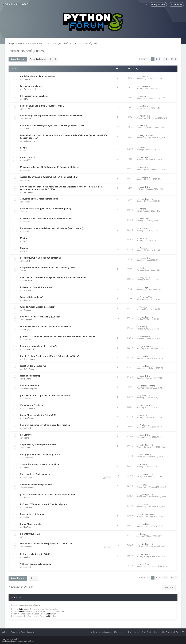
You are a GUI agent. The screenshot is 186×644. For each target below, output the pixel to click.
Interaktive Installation (31, 86)
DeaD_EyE (144, 157)
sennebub (28, 477)
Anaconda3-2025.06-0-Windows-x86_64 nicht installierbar (49, 177)
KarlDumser (28, 457)
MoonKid (27, 567)
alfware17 (28, 507)
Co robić (24, 248)
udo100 (27, 109)
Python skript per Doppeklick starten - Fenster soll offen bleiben (51, 115)
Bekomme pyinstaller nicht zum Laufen (39, 346)
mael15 (27, 79)
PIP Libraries (26, 435)
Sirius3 (143, 248)
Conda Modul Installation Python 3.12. (39, 415)
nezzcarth (144, 258)
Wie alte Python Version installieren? (38, 307)
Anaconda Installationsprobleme (36, 484)
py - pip (24, 147)
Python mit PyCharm (30, 385)
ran (25, 270)
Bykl (25, 241)
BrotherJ (27, 428)
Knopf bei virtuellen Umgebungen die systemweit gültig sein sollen (52, 125)
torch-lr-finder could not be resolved (38, 76)
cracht (26, 438)
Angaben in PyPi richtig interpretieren (38, 444)
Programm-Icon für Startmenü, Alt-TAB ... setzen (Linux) (47, 267)
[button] (149, 59)
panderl (27, 261)
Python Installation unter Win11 (35, 554)
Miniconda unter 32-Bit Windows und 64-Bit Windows (46, 218)
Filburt (142, 485)
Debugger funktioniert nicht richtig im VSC (41, 454)
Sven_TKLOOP (146, 514)
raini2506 (27, 160)
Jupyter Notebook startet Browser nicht (40, 464)
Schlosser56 (29, 290)
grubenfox (144, 395)
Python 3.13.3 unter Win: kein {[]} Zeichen (40, 317)
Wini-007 (27, 497)
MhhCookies (29, 487)
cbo (25, 150)
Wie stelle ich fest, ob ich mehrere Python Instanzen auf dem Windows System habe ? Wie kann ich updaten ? (64, 136)
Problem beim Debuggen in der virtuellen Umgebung (46, 208)
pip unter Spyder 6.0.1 (31, 534)
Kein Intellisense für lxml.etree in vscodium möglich (45, 425)
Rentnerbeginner (30, 389)
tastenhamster (30, 141)
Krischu (26, 231)
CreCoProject (29, 369)
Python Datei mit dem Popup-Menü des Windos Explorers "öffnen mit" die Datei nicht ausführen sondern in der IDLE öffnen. (61, 188)
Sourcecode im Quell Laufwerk (35, 474)
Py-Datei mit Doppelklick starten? (36, 287)
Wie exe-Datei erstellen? (32, 297)
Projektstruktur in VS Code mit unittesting (41, 258)
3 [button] (160, 59)
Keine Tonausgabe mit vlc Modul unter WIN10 (42, 106)
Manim (23, 238)
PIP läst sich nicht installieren (34, 96)
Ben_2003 (28, 280)
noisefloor (144, 86)
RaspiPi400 (28, 418)
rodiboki (27, 517)
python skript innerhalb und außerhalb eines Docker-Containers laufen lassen (57, 336)
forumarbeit (28, 192)
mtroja (26, 330)
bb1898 (27, 447)
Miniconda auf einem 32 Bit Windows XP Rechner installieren (50, 167)
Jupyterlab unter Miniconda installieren (39, 198)
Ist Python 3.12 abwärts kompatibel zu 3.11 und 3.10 (46, 543)
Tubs (26, 537)
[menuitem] (25, 4)
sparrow (143, 96)
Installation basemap (30, 376)
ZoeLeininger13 (30, 89)
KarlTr (26, 211)
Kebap (142, 238)
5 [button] (166, 59)
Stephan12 (28, 557)
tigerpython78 (29, 349)
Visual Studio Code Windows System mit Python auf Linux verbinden (53, 277)
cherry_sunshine (30, 359)
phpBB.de (30, 641)
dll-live (26, 128)
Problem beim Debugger (32, 514)
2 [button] (156, 59)
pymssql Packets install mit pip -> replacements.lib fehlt (48, 494)
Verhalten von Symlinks (32, 405)
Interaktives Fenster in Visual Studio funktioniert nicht (46, 326)
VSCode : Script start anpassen (35, 564)
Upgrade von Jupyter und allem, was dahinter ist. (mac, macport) (52, 228)
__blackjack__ (146, 199)
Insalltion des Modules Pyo (33, 366)
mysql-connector (28, 157)
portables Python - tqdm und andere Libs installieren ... (47, 395)
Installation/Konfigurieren (26, 51)
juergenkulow (145, 135)
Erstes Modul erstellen (31, 524)
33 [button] (172, 59)
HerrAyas (27, 527)
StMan (26, 99)
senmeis (27, 170)
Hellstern (27, 379)
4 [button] (163, 59)
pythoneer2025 (30, 408)
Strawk (26, 467)
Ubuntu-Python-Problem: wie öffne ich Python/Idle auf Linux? (50, 356)
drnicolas (27, 119)
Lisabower (144, 504)
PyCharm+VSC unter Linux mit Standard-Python (43, 504)
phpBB (15, 639)
